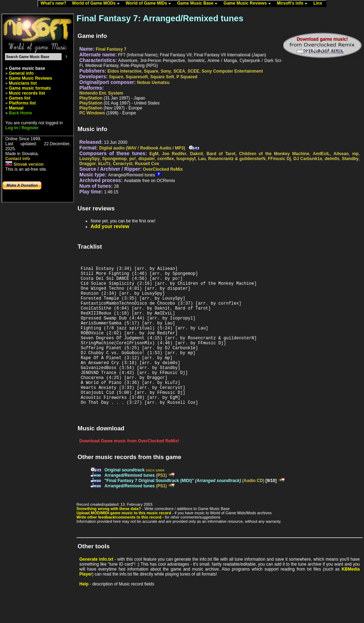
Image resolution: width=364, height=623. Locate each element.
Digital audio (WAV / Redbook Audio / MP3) (142, 148)
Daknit (197, 154)
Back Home (20, 113)
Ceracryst (123, 164)
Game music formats (30, 88)
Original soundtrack (124, 500)
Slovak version (24, 164)
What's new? (55, 4)
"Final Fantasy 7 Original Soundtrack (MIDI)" (173, 510)
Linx (319, 4)
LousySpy (89, 159)
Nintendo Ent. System (101, 93)
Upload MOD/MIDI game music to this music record (124, 543)
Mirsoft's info (294, 4)
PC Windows (92, 113)
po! (133, 159)
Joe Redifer (174, 154)
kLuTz (104, 164)
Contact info (18, 159)
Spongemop (114, 159)
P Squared (187, 77)
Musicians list (23, 83)
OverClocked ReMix (163, 169)
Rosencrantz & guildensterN (237, 159)
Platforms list (22, 103)
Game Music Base (199, 4)
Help (84, 614)
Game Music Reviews (249, 4)
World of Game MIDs (150, 4)
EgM (154, 154)
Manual (16, 108)
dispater (147, 159)
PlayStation (91, 98)
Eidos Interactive (125, 71)
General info (21, 73)
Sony (166, 71)
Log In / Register (22, 128)
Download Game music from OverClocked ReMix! (129, 471)
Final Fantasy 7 (111, 49)
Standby (350, 159)
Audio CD (253, 510)
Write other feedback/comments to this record (119, 547)
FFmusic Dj (280, 159)
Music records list (27, 93)
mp (356, 154)
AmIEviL (322, 154)
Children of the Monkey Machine (274, 154)
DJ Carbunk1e (308, 159)
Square (151, 71)
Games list (20, 98)
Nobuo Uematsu (153, 83)
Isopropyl (186, 159)
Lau (202, 159)
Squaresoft (137, 77)
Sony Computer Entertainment (232, 71)
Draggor (88, 164)
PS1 (161, 505)
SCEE (194, 71)
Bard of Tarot (221, 154)
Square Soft (162, 77)
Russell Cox (147, 164)
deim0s (332, 159)
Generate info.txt (96, 589)
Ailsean (341, 154)
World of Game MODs (97, 4)
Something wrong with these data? (109, 538)
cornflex (166, 159)
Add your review (110, 226)
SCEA (179, 71)
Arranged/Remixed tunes (130, 505)
